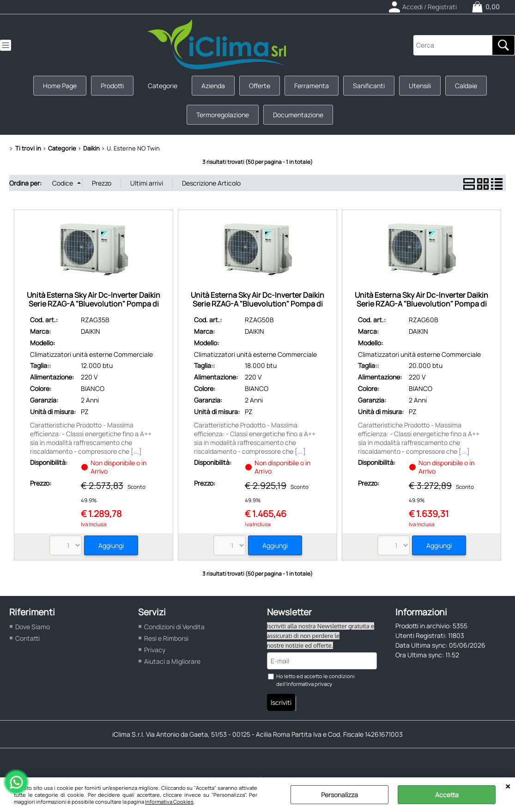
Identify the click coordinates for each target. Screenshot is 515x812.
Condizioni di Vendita (174, 627)
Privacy (155, 650)
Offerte (260, 86)
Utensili (420, 86)
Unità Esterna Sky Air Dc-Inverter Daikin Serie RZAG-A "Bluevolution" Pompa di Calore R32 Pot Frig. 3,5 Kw (94, 304)
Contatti (27, 638)
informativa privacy (309, 684)
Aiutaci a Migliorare (172, 661)
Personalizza (339, 795)
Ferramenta (312, 86)
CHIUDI (508, 787)
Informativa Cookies (169, 802)
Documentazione (298, 115)
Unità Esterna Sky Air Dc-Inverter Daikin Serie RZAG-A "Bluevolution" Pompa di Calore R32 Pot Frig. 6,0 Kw (421, 304)
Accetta (447, 795)
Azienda (213, 86)
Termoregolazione (223, 115)
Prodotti (112, 86)
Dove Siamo (33, 627)
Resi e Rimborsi (166, 638)
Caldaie (466, 86)
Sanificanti (369, 86)
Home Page (60, 86)
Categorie (163, 86)
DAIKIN (91, 331)
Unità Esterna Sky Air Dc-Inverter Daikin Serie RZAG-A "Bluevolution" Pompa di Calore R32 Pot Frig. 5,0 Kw (257, 304)
